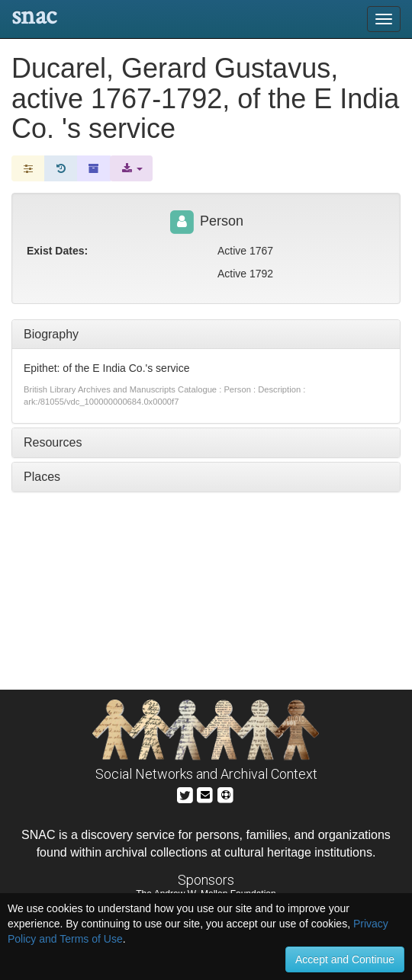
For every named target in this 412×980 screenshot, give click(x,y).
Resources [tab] (53, 442)
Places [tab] (42, 477)
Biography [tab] (51, 334)
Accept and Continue (345, 959)
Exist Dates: (57, 251)
